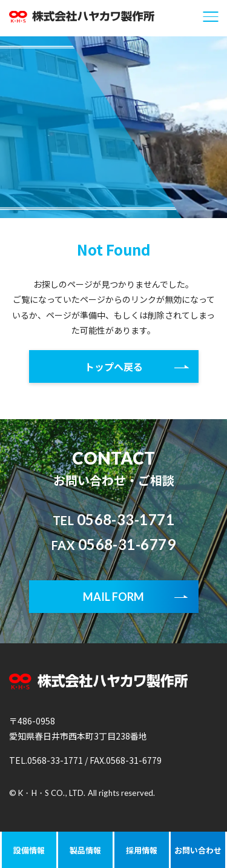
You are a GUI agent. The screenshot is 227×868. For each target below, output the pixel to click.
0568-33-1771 (114, 519)
